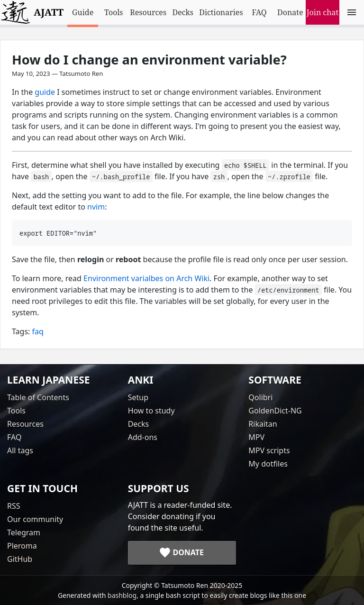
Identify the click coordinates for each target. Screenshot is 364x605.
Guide (83, 12)
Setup (138, 397)
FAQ (259, 12)
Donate (290, 12)
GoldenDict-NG (275, 411)
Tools (114, 12)
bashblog (122, 595)
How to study (151, 411)
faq (38, 331)
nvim (96, 207)
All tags (20, 450)
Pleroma (22, 546)
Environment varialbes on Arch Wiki (146, 278)
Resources (148, 12)
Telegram (24, 532)
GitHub (20, 559)
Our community (35, 519)
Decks (183, 12)
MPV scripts (269, 450)
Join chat (323, 12)
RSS (14, 506)
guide (45, 92)
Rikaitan (263, 424)
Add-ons (143, 437)
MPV (256, 437)
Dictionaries (221, 12)
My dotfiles (268, 464)
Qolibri (260, 397)
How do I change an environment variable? (149, 60)
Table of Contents (38, 397)
